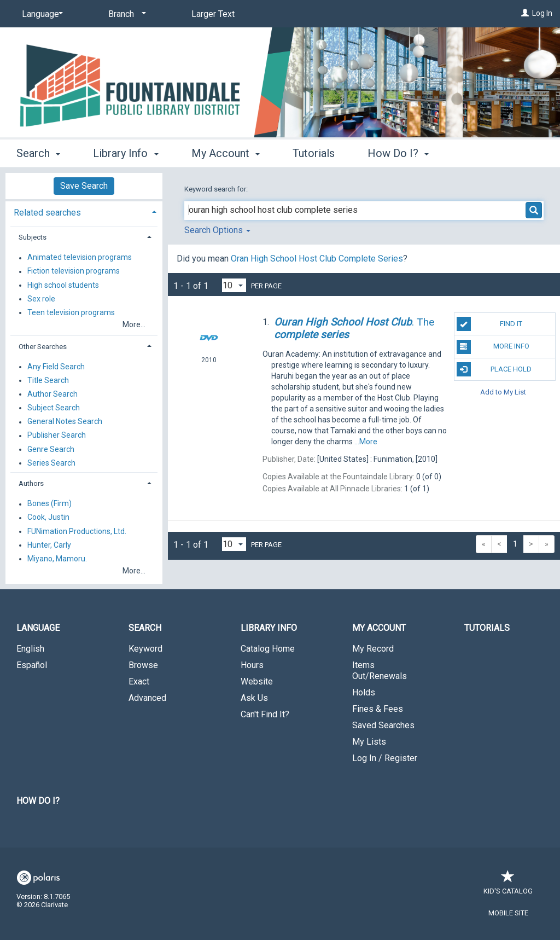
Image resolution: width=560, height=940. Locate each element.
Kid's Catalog (508, 886)
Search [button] (38, 153)
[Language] (40, 14)
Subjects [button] (33, 237)
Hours (252, 665)
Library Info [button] (126, 153)
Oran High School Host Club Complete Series (317, 259)
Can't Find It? (265, 714)
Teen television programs (71, 312)
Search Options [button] (217, 230)
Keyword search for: (217, 189)
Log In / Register (385, 758)
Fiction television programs (74, 271)
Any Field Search (56, 367)
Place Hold (494, 369)
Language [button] (38, 628)
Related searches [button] (47, 213)
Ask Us (254, 698)
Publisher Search (57, 436)
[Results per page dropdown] (234, 285)
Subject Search (54, 408)
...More (366, 442)
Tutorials (314, 153)
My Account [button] (226, 153)
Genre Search (51, 449)
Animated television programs (80, 258)
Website (257, 681)
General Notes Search (65, 422)
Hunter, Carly (49, 545)
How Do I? (38, 801)
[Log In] (525, 13)
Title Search (48, 380)
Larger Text (213, 14)
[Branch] (125, 14)
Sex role (41, 299)
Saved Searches (383, 725)
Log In (542, 13)
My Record (373, 649)
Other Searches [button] (43, 347)
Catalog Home (268, 649)
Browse (143, 665)
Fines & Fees (378, 709)
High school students (63, 285)
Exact (139, 681)
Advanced (147, 698)
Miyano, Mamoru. (57, 559)
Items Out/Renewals (380, 671)
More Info (493, 347)
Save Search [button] (84, 186)
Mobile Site (508, 913)
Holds (364, 692)
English (30, 649)
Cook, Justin (48, 518)
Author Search (52, 394)
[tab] (84, 211)
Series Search (51, 463)
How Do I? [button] (398, 153)
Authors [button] (31, 483)
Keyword (145, 649)
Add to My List (503, 392)
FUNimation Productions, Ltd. (77, 531)
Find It (489, 324)
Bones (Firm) (49, 504)
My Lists (369, 742)
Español (32, 665)
